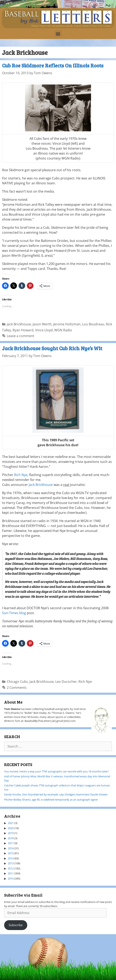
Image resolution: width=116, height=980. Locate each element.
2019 (11, 833)
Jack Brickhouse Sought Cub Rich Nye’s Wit (52, 348)
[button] (58, 34)
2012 (11, 868)
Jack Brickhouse (19, 324)
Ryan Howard (23, 330)
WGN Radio (63, 330)
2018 (11, 838)
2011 (11, 873)
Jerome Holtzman (67, 324)
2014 (11, 858)
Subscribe (16, 925)
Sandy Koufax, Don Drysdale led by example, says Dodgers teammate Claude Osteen (56, 794)
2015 (11, 853)
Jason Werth (42, 324)
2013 (11, 863)
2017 (11, 843)
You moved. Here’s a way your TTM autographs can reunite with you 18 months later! (56, 771)
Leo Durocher (66, 682)
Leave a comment (21, 336)
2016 (11, 848)
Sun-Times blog (14, 613)
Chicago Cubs (17, 682)
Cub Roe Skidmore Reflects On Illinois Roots (53, 65)
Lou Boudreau (93, 324)
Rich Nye (21, 475)
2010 (11, 878)
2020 (11, 828)
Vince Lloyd (44, 330)
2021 (11, 823)
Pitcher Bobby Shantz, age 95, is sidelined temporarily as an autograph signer (51, 800)
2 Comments (17, 688)
